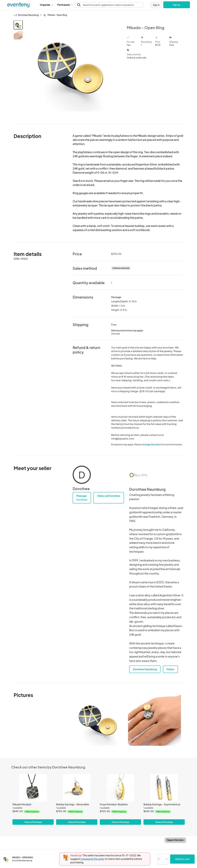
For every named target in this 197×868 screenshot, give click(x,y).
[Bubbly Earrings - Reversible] (77, 788)
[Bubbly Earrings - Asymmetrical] (164, 788)
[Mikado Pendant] (33, 788)
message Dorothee (151, 444)
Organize (46, 5)
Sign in (156, 5)
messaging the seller (92, 859)
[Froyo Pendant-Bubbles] (120, 788)
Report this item (175, 840)
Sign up (177, 5)
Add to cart (182, 859)
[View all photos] (73, 70)
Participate (65, 5)
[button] (46, 5)
